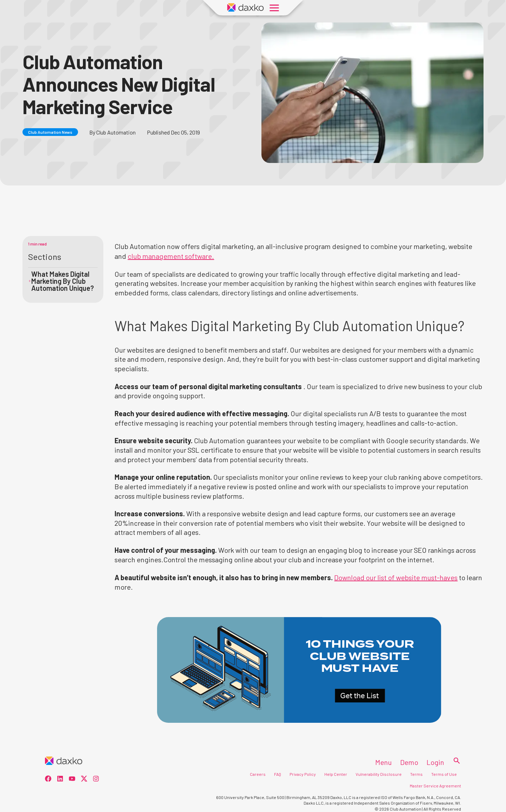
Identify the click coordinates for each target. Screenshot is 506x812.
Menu (384, 762)
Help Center (336, 774)
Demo (409, 762)
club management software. (171, 256)
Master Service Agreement (435, 786)
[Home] (64, 761)
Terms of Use (444, 774)
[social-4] (96, 780)
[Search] (455, 761)
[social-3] (84, 780)
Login (435, 762)
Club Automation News (50, 132)
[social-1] (60, 780)
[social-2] (72, 780)
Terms (416, 774)
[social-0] (48, 780)
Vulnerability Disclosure (379, 774)
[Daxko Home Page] (246, 8)
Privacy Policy (303, 774)
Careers (258, 774)
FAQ (278, 774)
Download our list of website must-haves (396, 577)
